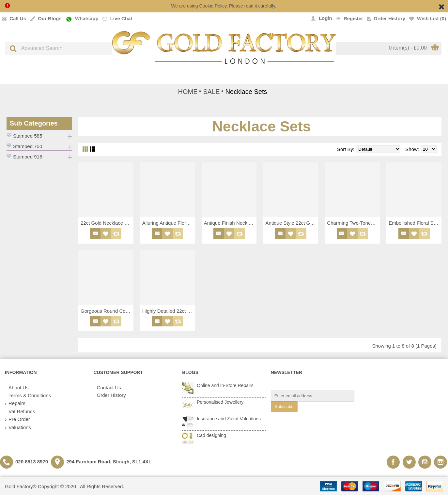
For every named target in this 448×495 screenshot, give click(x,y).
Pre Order (17, 420)
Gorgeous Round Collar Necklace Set (107, 311)
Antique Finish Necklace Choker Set (230, 223)
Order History (110, 395)
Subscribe (284, 406)
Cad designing (211, 435)
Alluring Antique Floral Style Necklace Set (169, 223)
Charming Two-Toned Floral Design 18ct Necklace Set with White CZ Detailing (353, 223)
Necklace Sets (246, 92)
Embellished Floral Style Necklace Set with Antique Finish (415, 223)
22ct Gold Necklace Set (106, 223)
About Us (17, 388)
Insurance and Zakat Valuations (229, 419)
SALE (212, 92)
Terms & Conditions (28, 396)
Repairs (15, 404)
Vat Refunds (20, 412)
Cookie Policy (213, 6)
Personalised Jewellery (220, 402)
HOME (188, 92)
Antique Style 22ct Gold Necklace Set (292, 223)
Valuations (18, 428)
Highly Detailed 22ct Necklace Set (169, 311)
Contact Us (107, 388)
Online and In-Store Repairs (225, 385)
